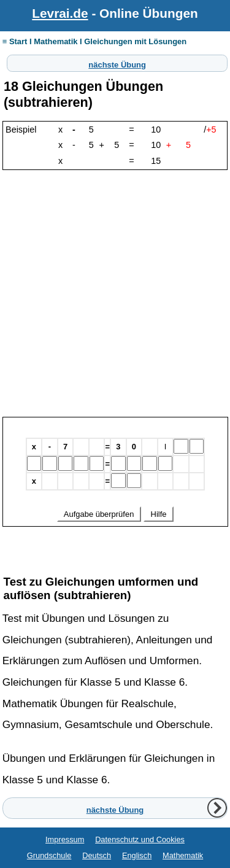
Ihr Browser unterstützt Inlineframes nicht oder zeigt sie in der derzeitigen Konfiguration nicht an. (115, 488)
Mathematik (183, 855)
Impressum (65, 839)
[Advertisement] (115, 296)
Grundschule (49, 855)
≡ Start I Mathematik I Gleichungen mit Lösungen (94, 41)
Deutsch (97, 855)
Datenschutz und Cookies (140, 839)
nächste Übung (117, 63)
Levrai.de (60, 13)
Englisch (137, 855)
